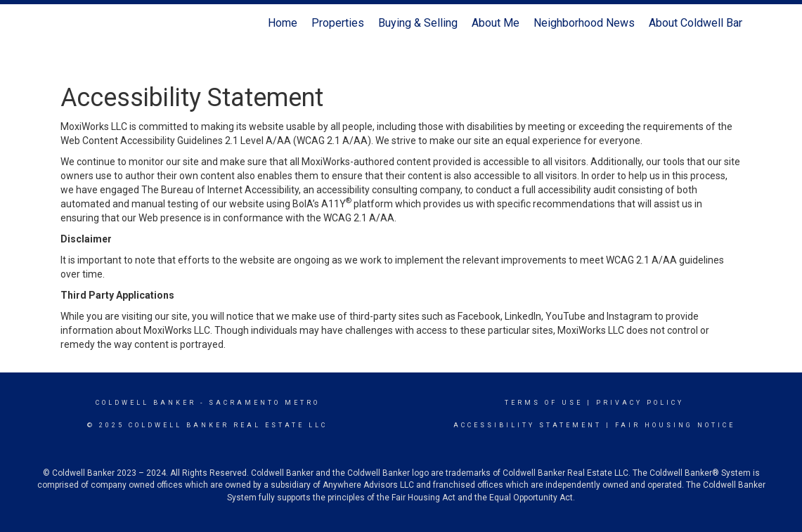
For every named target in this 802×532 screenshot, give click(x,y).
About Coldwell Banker (704, 23)
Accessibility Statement (528, 425)
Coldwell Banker (146, 403)
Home (283, 23)
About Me (496, 23)
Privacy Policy (640, 403)
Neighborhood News (584, 23)
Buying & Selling (418, 23)
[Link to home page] (68, 23)
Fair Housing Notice (675, 425)
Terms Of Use (544, 403)
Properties (338, 23)
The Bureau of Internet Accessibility (220, 190)
